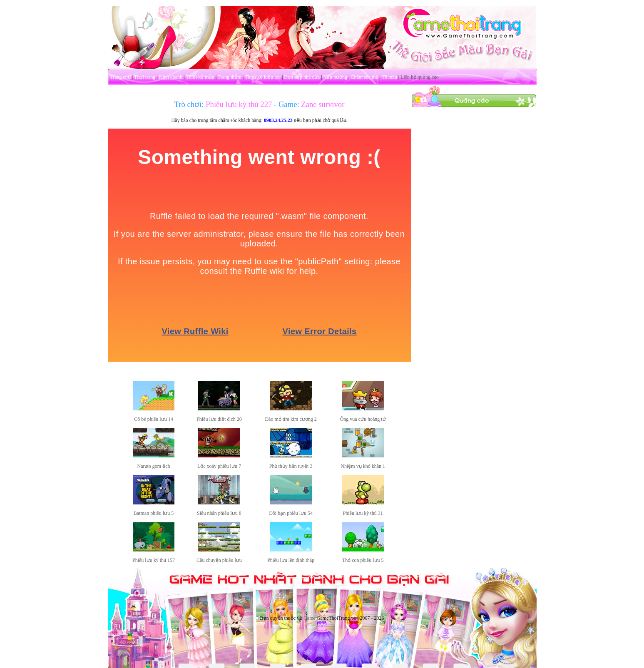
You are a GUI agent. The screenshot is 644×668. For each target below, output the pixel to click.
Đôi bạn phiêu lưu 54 (291, 513)
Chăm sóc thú (364, 77)
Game (310, 618)
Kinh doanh (171, 77)
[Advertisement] (474, 232)
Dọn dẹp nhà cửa (302, 77)
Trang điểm (230, 77)
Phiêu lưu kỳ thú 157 (154, 560)
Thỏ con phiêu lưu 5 (363, 560)
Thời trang (145, 77)
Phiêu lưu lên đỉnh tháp (291, 560)
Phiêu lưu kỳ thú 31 (363, 513)
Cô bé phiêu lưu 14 (153, 419)
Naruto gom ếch (154, 466)
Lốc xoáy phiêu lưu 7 (219, 466)
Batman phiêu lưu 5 (154, 513)
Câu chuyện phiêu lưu (219, 560)
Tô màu (389, 77)
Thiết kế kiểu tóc (263, 77)
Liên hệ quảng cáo (420, 77)
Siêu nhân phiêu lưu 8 (219, 513)
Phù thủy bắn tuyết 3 (291, 466)
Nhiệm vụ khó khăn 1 (363, 466)
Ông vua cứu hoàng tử (363, 419)
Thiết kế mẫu (200, 77)
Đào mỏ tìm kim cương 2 (291, 419)
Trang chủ (120, 77)
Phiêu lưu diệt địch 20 (219, 419)
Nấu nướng (335, 77)
